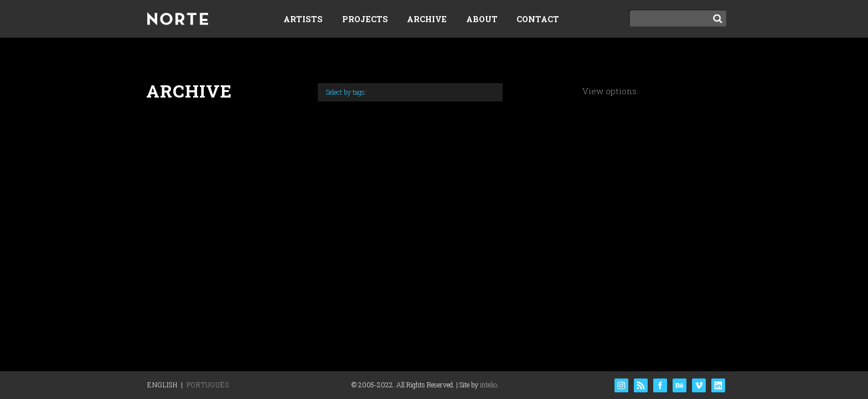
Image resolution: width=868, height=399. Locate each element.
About (482, 19)
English (162, 385)
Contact (538, 19)
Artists (303, 19)
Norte (178, 20)
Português (208, 385)
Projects (365, 19)
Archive (427, 19)
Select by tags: (346, 92)
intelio (489, 385)
